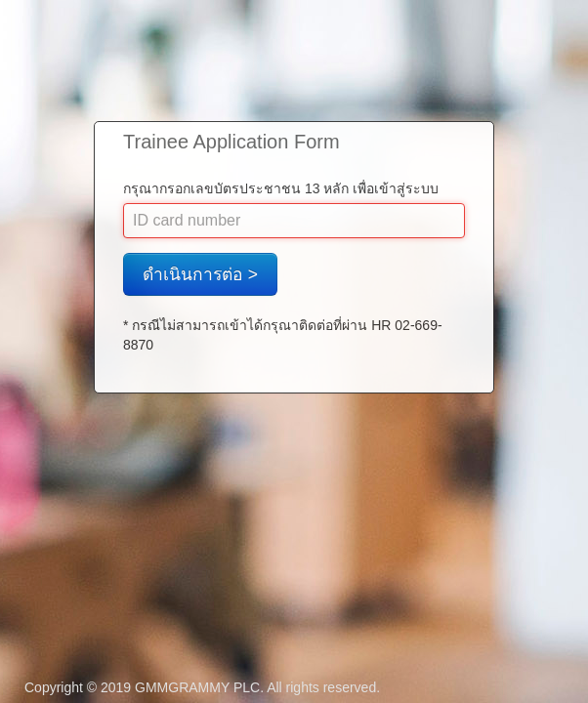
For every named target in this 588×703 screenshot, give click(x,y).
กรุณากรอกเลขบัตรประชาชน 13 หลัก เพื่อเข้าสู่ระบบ (281, 188)
